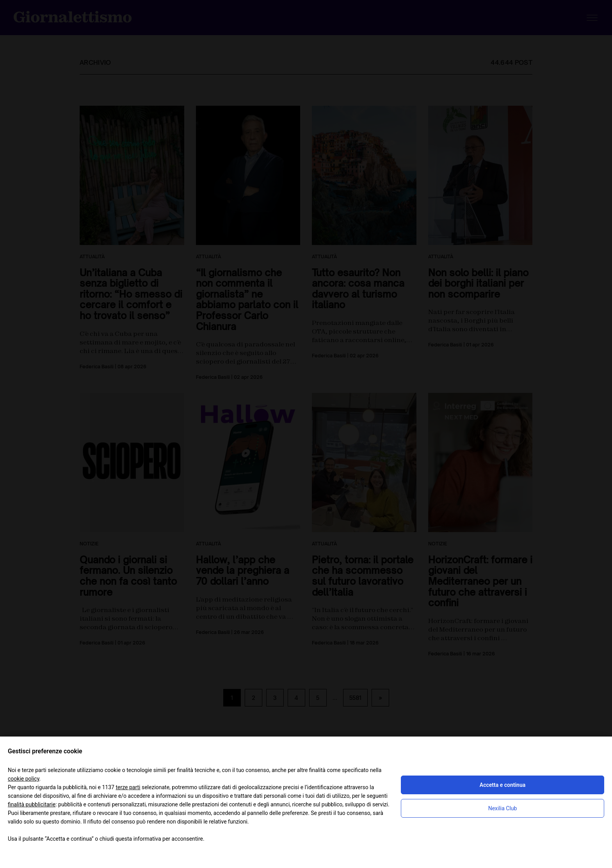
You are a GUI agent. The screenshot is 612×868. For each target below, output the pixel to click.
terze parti (128, 787)
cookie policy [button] (24, 779)
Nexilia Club (503, 808)
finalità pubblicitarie (32, 804)
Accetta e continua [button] (503, 785)
